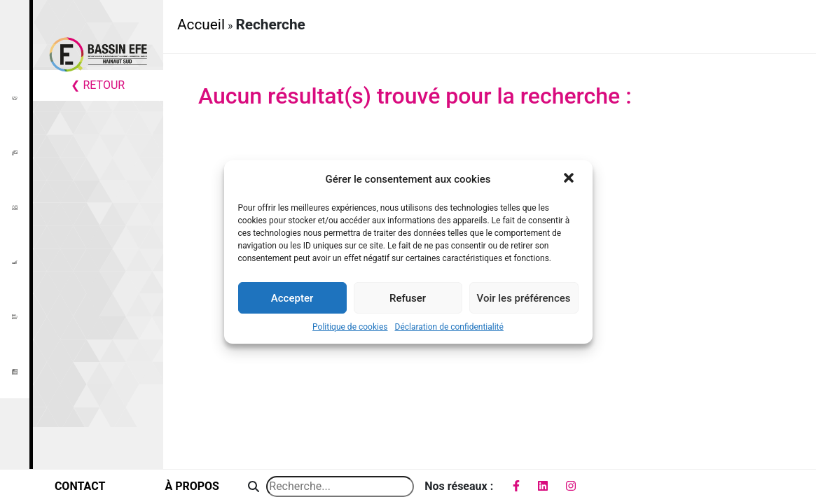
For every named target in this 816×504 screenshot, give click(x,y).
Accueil (201, 24)
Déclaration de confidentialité (449, 327)
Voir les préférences (524, 298)
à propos (192, 486)
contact (80, 486)
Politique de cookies (350, 327)
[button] (570, 179)
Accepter (292, 298)
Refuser (408, 298)
